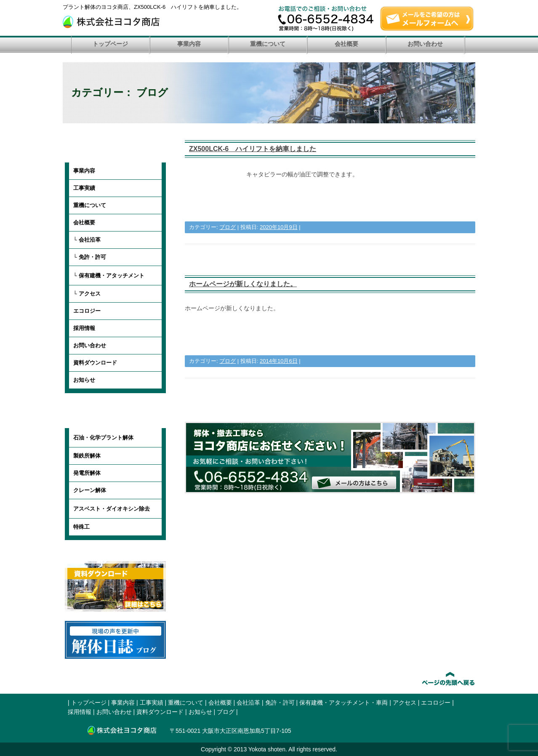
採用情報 (84, 328)
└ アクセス (87, 294)
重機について (268, 44)
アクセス (405, 703)
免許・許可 (280, 703)
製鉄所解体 (87, 456)
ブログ (228, 227)
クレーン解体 (90, 490)
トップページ (110, 44)
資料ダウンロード (95, 363)
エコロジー (87, 311)
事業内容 (189, 44)
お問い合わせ (425, 44)
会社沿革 (248, 703)
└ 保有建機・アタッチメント (109, 276)
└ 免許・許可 (90, 257)
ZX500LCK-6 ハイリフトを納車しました (253, 149)
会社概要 (346, 44)
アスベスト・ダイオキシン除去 (112, 509)
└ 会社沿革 (87, 240)
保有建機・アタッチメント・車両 (344, 703)
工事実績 (84, 188)
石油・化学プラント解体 (103, 438)
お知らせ (84, 380)
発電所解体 (87, 473)
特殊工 (81, 527)
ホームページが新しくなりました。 (243, 284)
